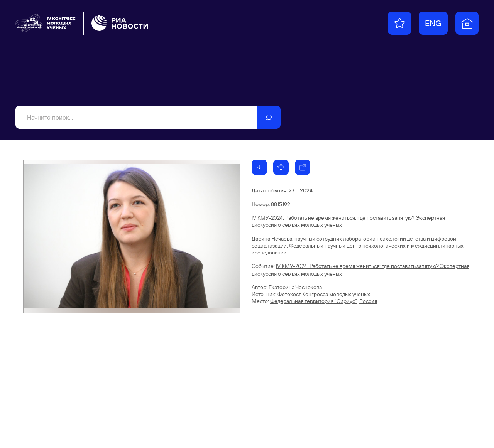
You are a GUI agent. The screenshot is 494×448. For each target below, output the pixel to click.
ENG (433, 23)
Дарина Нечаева (272, 239)
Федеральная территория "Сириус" (314, 301)
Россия (368, 301)
